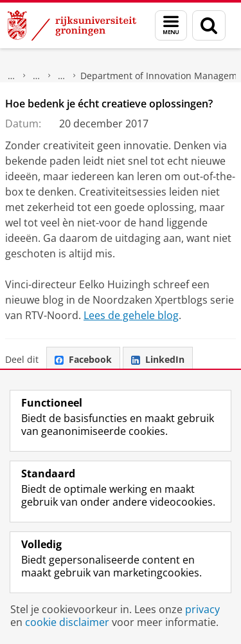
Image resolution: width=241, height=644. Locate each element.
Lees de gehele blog (131, 315)
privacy (202, 609)
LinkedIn (158, 359)
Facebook (83, 359)
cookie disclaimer (67, 622)
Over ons (12, 76)
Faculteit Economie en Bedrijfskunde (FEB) (37, 76)
